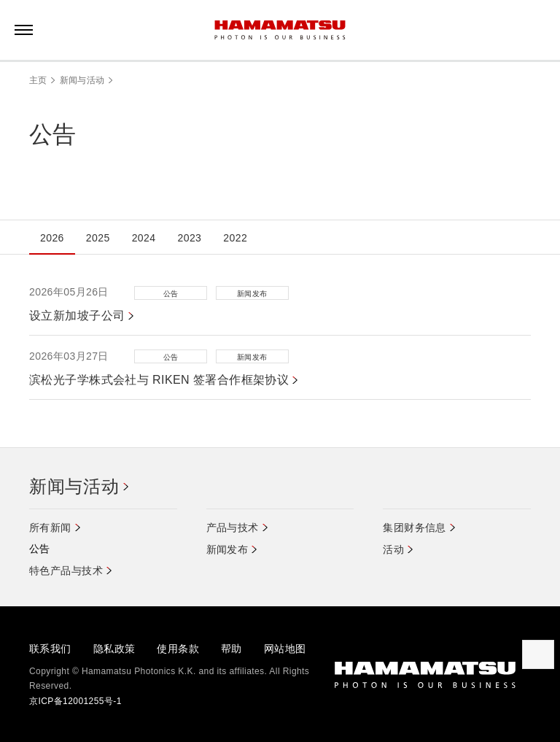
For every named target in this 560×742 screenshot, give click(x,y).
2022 (235, 238)
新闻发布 (227, 549)
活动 (393, 549)
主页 (38, 80)
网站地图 (285, 649)
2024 (144, 238)
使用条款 (178, 649)
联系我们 (50, 649)
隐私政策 (114, 649)
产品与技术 (233, 527)
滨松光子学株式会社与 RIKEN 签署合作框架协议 (159, 380)
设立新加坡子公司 (77, 316)
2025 (98, 238)
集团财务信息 (415, 527)
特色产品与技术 (66, 571)
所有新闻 (50, 527)
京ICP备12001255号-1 (75, 701)
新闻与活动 (82, 80)
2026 (52, 238)
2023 (189, 238)
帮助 (232, 649)
